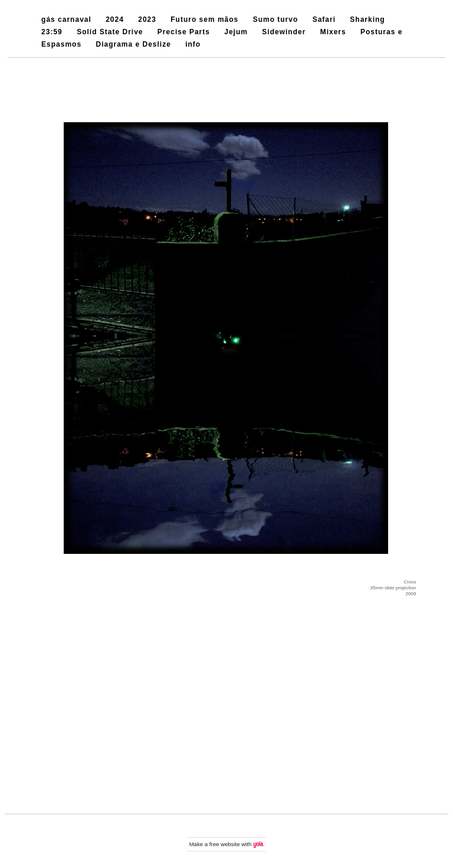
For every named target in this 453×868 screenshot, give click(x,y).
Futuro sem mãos (204, 19)
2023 (147, 19)
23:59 (52, 32)
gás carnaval (66, 19)
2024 (115, 19)
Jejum (236, 32)
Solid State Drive (110, 32)
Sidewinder (284, 32)
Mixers (333, 32)
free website (225, 844)
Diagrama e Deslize (133, 44)
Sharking (367, 19)
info (193, 44)
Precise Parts (184, 32)
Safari (324, 19)
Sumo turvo (276, 19)
